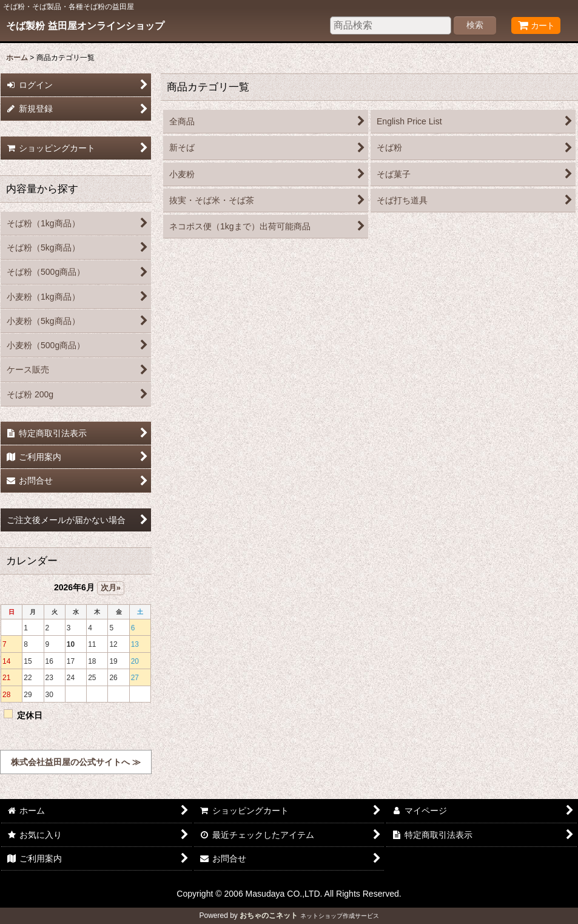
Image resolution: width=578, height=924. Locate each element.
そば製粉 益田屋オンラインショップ (85, 25)
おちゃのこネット (269, 916)
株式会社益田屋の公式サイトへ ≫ (76, 762)
